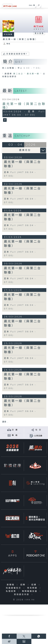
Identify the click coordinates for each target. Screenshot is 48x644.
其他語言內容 (22, 594)
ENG (30, 5)
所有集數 (8, 34)
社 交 (38, 430)
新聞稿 (11, 585)
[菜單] (44, 5)
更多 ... (5, 422)
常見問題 (33, 588)
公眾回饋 (38, 436)
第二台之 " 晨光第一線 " (28, 74)
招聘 (23, 585)
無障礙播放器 (30, 591)
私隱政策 (12, 591)
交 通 (15, 430)
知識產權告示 (14, 588)
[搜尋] (39, 5)
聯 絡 (15, 435)
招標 (34, 585)
